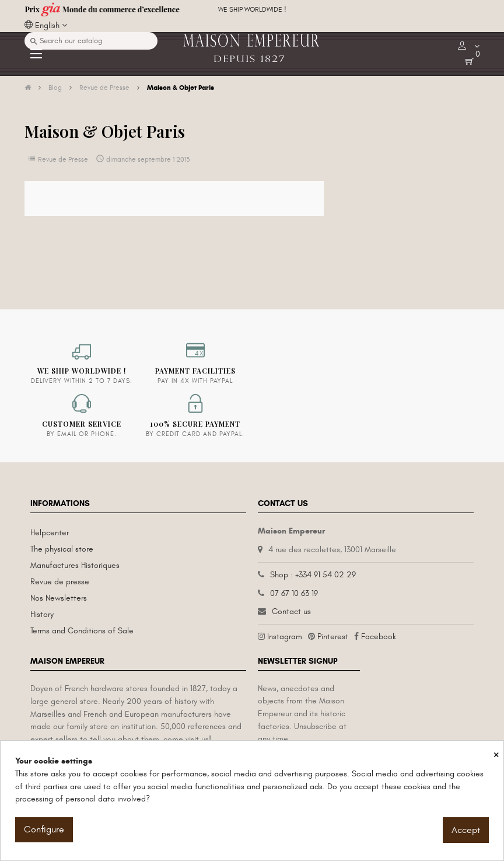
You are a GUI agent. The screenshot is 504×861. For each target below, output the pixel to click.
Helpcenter (50, 533)
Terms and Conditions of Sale (82, 631)
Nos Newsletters (59, 598)
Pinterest (333, 637)
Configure (44, 829)
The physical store (62, 549)
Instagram (285, 637)
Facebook (379, 637)
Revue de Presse (63, 159)
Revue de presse (60, 582)
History (42, 614)
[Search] (91, 41)
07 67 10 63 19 (294, 593)
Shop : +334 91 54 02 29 (313, 575)
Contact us (291, 611)
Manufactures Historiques (75, 565)
